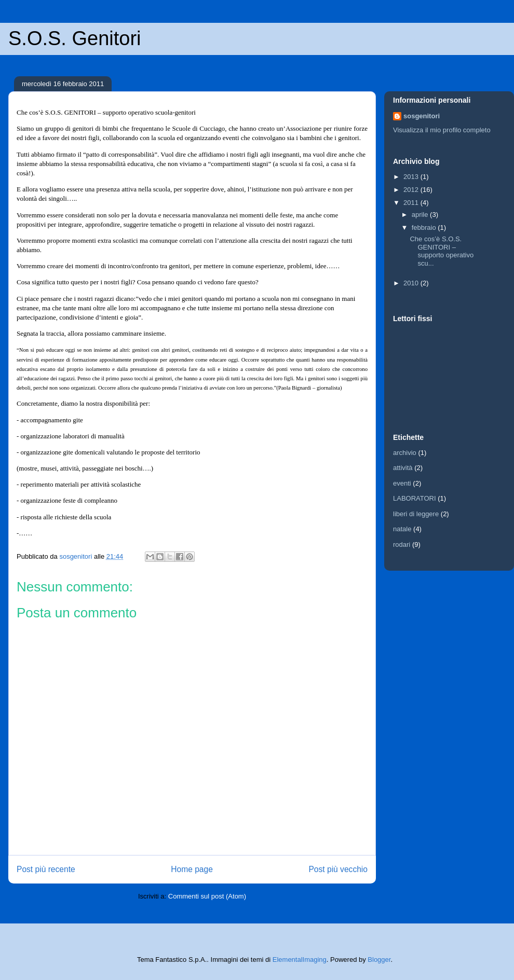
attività (403, 468)
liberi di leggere (416, 514)
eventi (402, 483)
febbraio (425, 227)
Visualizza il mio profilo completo (442, 130)
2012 (412, 190)
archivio (405, 453)
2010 (412, 283)
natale (402, 529)
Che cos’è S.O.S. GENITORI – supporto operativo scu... (442, 251)
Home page (192, 869)
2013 (412, 177)
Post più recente (46, 869)
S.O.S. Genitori (75, 38)
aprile (421, 215)
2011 (412, 203)
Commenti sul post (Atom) (207, 896)
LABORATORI (415, 498)
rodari (402, 544)
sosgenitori (422, 116)
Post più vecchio (338, 869)
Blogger (379, 960)
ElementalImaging (300, 960)
